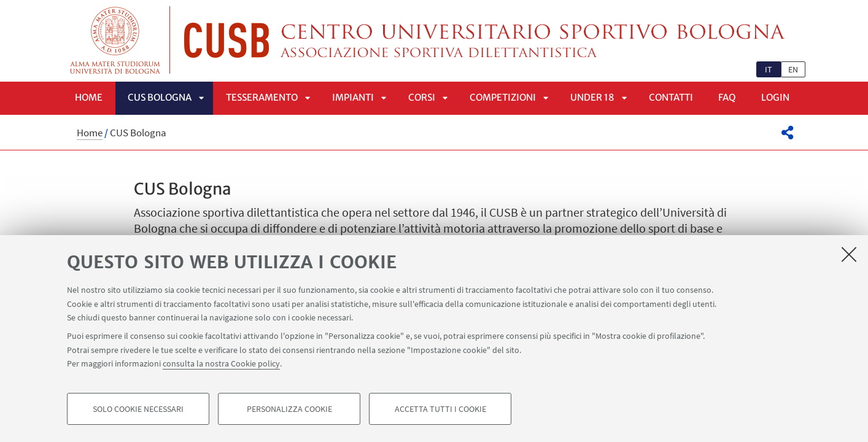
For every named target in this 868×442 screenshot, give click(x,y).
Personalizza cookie (289, 409)
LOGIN (775, 97)
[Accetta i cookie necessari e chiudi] (849, 254)
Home (89, 97)
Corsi (422, 97)
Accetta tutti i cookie (440, 409)
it (769, 69)
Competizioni (503, 97)
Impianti (353, 97)
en (793, 69)
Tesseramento (262, 97)
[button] (787, 133)
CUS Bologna (160, 97)
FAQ (727, 97)
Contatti (671, 97)
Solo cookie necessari (138, 409)
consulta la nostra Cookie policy (221, 363)
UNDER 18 (592, 97)
